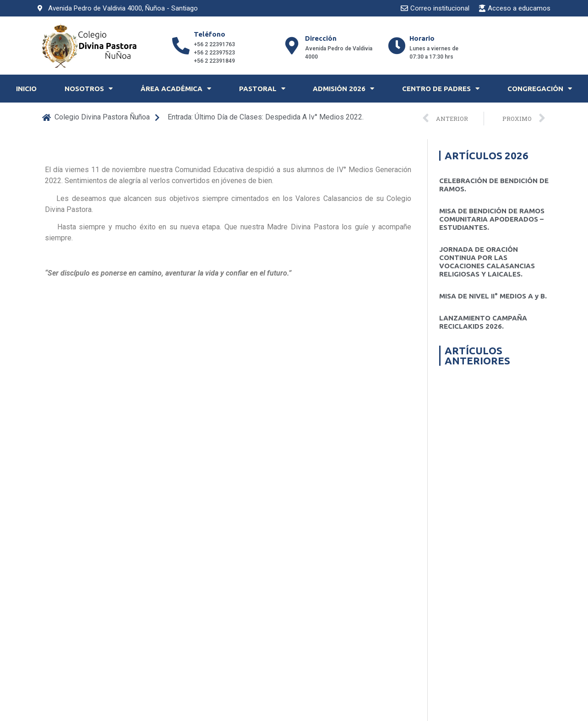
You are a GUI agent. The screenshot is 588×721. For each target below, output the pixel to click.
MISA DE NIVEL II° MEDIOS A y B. (493, 296)
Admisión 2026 (343, 89)
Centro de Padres (441, 89)
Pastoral (262, 89)
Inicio (26, 89)
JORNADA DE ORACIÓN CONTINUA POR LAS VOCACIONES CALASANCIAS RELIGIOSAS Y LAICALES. (487, 262)
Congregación (540, 89)
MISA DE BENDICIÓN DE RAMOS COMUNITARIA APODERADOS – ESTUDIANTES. (492, 219)
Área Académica (176, 89)
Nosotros (89, 89)
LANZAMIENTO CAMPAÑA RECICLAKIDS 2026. (483, 322)
